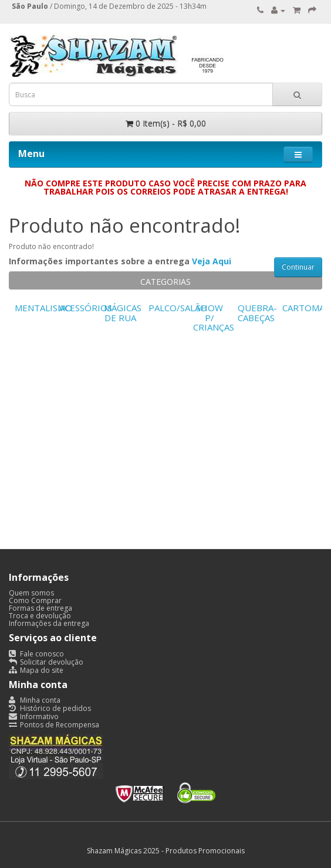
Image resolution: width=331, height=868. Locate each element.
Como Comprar (35, 600)
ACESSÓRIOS (86, 308)
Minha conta (35, 700)
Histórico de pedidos (50, 708)
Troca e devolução (40, 616)
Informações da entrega (49, 623)
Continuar (298, 267)
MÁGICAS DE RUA (123, 313)
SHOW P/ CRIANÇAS (214, 317)
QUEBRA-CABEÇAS (257, 313)
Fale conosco (36, 654)
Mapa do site (36, 670)
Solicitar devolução (46, 662)
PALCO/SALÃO (178, 308)
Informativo (34, 716)
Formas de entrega (40, 608)
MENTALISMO (43, 308)
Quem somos (31, 593)
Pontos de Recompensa (54, 725)
